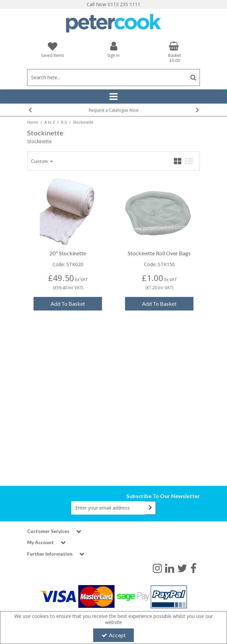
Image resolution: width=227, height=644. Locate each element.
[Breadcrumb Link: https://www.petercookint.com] (33, 122)
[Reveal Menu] (113, 96)
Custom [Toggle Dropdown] (40, 182)
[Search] (107, 78)
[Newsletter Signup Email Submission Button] (150, 508)
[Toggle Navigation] (113, 96)
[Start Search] (193, 78)
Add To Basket (68, 325)
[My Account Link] (113, 49)
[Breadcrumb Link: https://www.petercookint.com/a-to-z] (50, 122)
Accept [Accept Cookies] (114, 635)
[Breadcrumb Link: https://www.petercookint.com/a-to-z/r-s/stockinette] (83, 122)
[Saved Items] (53, 50)
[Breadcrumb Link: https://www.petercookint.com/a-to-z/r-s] (64, 122)
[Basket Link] (174, 52)
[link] (157, 568)
